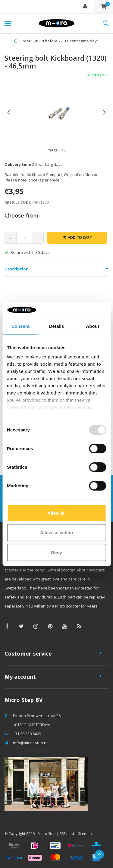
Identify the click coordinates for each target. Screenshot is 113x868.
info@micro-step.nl (30, 743)
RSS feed (67, 834)
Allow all (56, 513)
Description (17, 269)
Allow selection (56, 533)
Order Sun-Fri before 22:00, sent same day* (56, 41)
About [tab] (93, 326)
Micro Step (47, 834)
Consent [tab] (20, 326)
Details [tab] (57, 326)
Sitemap (85, 834)
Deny (56, 552)
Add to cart (77, 238)
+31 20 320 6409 (27, 734)
